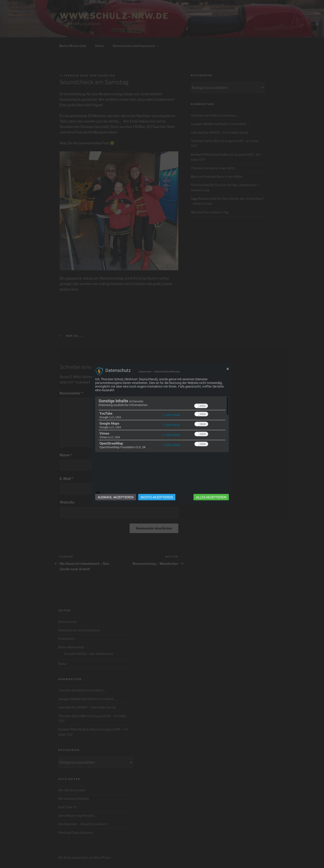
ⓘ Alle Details (172, 435)
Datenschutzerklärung (167, 392)
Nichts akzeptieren (157, 477)
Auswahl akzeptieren (116, 477)
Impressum (145, 392)
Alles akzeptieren (211, 477)
